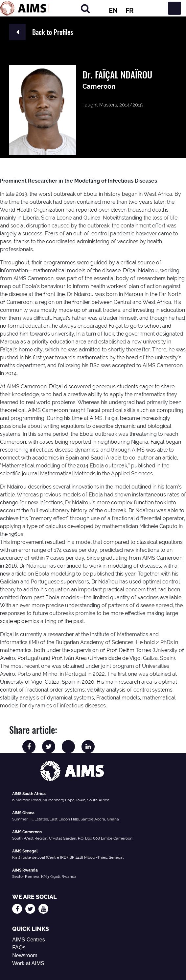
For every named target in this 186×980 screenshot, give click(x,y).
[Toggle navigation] (174, 8)
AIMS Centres (29, 940)
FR (129, 11)
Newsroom (25, 955)
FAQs (19, 948)
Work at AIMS (28, 963)
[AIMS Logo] (25, 8)
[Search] (85, 8)
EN (113, 11)
